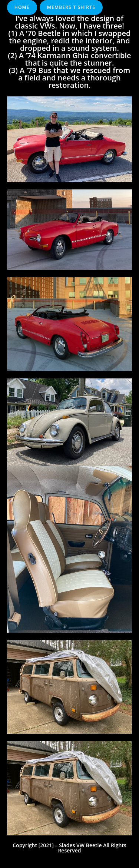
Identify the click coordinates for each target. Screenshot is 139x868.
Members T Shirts (71, 7)
